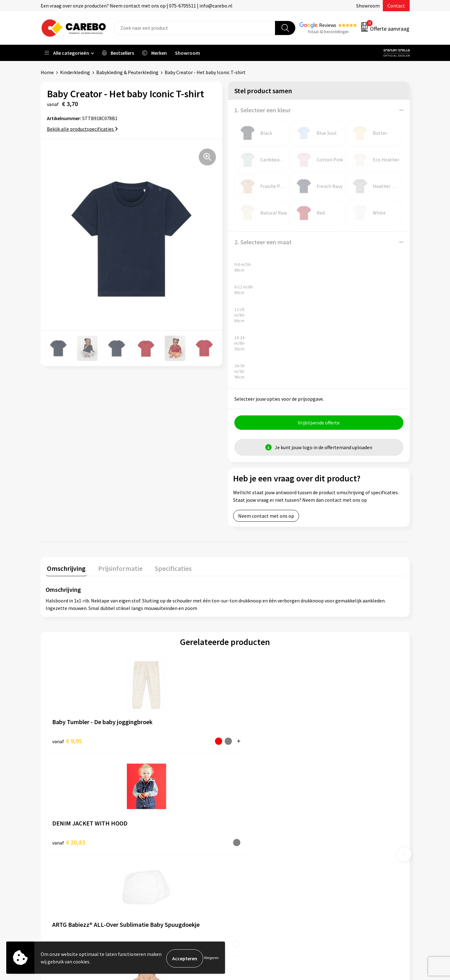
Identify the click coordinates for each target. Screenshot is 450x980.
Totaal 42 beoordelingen (328, 32)
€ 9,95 (67, 741)
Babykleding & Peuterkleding (127, 72)
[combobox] (195, 28)
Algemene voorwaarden (167, 832)
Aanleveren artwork (162, 813)
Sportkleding (338, 832)
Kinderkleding (75, 72)
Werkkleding (337, 813)
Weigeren (211, 958)
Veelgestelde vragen (163, 842)
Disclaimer (153, 880)
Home (47, 72)
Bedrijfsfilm (246, 851)
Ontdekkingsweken (253, 804)
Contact (396, 6)
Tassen (332, 851)
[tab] (65, 570)
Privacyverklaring (160, 861)
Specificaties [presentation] (166, 568)
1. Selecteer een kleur (263, 110)
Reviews (328, 25)
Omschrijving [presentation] (65, 568)
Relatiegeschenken (345, 842)
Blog (238, 823)
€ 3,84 (240, 741)
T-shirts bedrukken (253, 832)
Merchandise (246, 842)
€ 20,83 (158, 741)
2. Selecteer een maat (263, 242)
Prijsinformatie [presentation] (116, 568)
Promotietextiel (342, 804)
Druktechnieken (158, 870)
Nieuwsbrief (246, 861)
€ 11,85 (338, 741)
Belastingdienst (158, 804)
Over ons (242, 813)
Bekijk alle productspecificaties (82, 129)
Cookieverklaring (160, 851)
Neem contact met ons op (266, 517)
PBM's (331, 823)
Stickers (333, 861)
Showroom (368, 6)
